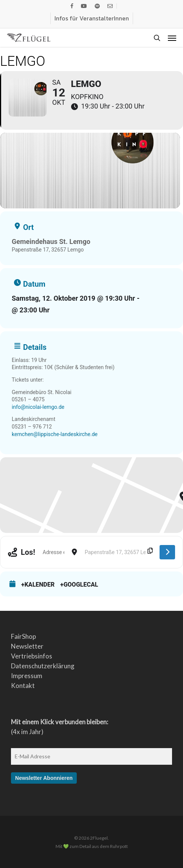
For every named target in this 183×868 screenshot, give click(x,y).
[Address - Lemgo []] (54, 552)
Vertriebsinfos (32, 656)
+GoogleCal (79, 585)
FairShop (23, 636)
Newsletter (27, 646)
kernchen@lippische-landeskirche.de (55, 434)
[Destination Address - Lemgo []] (118, 552)
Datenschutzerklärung (43, 666)
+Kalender (38, 585)
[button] (172, 38)
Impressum (27, 676)
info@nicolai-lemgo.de (38, 407)
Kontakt (23, 686)
